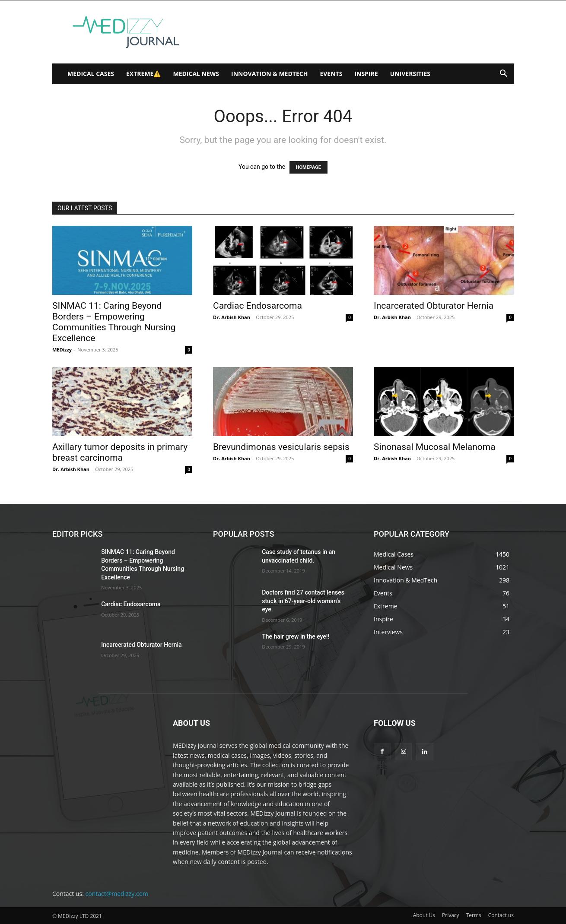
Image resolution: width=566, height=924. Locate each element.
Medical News (196, 74)
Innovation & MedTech (269, 74)
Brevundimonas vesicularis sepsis (281, 447)
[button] (503, 74)
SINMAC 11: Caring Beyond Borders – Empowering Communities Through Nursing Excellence (114, 322)
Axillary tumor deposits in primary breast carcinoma (120, 452)
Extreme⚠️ (143, 74)
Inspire (366, 74)
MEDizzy (62, 350)
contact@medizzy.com (117, 894)
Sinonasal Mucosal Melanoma (435, 447)
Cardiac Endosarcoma (258, 306)
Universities (410, 74)
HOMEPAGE (308, 167)
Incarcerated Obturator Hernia (434, 306)
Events (331, 74)
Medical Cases (91, 74)
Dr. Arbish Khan (232, 317)
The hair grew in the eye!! (296, 636)
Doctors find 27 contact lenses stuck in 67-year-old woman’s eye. (303, 601)
